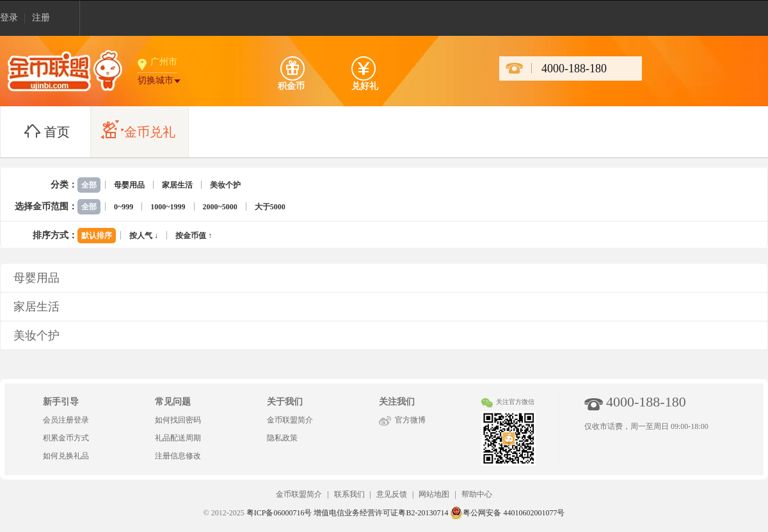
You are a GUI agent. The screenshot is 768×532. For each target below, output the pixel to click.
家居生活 (177, 185)
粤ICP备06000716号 (279, 513)
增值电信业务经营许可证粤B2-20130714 (381, 513)
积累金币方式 (66, 438)
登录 (9, 18)
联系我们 (349, 494)
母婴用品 (129, 185)
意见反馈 (392, 494)
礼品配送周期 (178, 438)
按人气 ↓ (144, 236)
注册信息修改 (178, 456)
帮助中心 (477, 494)
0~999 (124, 207)
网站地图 (434, 494)
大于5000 (270, 207)
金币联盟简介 (290, 420)
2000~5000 (220, 207)
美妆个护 (225, 185)
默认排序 (97, 236)
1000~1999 (168, 207)
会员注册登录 (66, 420)
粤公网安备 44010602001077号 (507, 513)
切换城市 (156, 80)
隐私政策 (282, 438)
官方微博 (410, 420)
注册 (41, 18)
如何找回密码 (178, 420)
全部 (89, 185)
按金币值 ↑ (194, 236)
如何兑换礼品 (66, 456)
